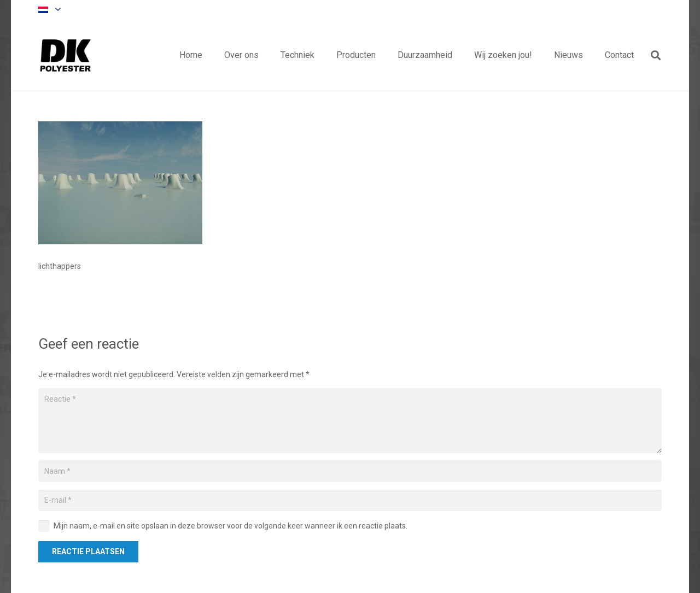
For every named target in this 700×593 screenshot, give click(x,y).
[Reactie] (350, 421)
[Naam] (350, 471)
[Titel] (66, 55)
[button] (49, 10)
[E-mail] (350, 500)
